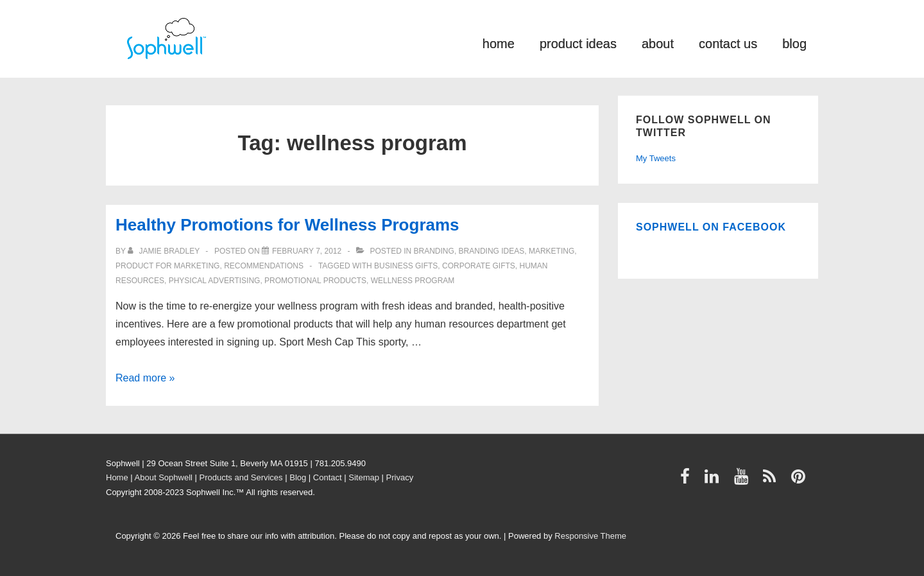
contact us (728, 43)
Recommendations (264, 266)
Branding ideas (492, 251)
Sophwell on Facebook (711, 227)
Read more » (145, 378)
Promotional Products (315, 281)
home (499, 43)
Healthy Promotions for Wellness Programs (287, 225)
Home (117, 477)
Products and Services (241, 477)
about (658, 43)
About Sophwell (164, 477)
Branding (434, 251)
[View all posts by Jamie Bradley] (165, 251)
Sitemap (364, 477)
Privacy (400, 477)
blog (794, 43)
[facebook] (688, 481)
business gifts (406, 266)
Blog (298, 477)
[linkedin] (714, 481)
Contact (328, 477)
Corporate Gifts (479, 266)
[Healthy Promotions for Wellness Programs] (307, 251)
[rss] (772, 481)
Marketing (552, 251)
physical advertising (215, 281)
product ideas (578, 43)
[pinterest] (800, 481)
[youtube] (744, 481)
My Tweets (656, 158)
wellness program (413, 281)
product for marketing (167, 266)
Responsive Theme (590, 536)
